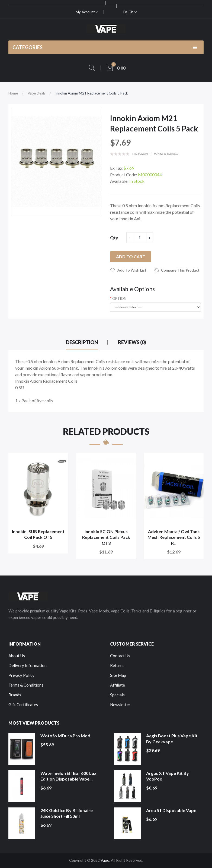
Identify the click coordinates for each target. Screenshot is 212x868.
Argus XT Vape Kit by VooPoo (168, 776)
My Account (87, 12)
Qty (114, 238)
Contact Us (120, 656)
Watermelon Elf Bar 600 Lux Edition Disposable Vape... (68, 776)
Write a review (166, 154)
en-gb (130, 12)
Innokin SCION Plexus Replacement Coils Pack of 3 (106, 537)
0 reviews (140, 154)
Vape (105, 860)
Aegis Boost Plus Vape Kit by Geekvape (172, 739)
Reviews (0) (132, 342)
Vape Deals (37, 93)
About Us (17, 656)
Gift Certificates (23, 705)
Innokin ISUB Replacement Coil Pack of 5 (38, 534)
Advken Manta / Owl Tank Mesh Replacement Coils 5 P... (174, 537)
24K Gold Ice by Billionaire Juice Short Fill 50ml (67, 813)
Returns (117, 665)
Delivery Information (28, 665)
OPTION (119, 298)
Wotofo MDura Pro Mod (65, 736)
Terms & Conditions (26, 685)
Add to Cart (131, 257)
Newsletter (120, 705)
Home (13, 93)
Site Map (118, 675)
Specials (117, 695)
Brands (15, 695)
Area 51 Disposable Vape (171, 810)
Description (82, 342)
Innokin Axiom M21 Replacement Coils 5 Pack (92, 93)
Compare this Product (180, 270)
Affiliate (118, 685)
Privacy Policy (21, 675)
